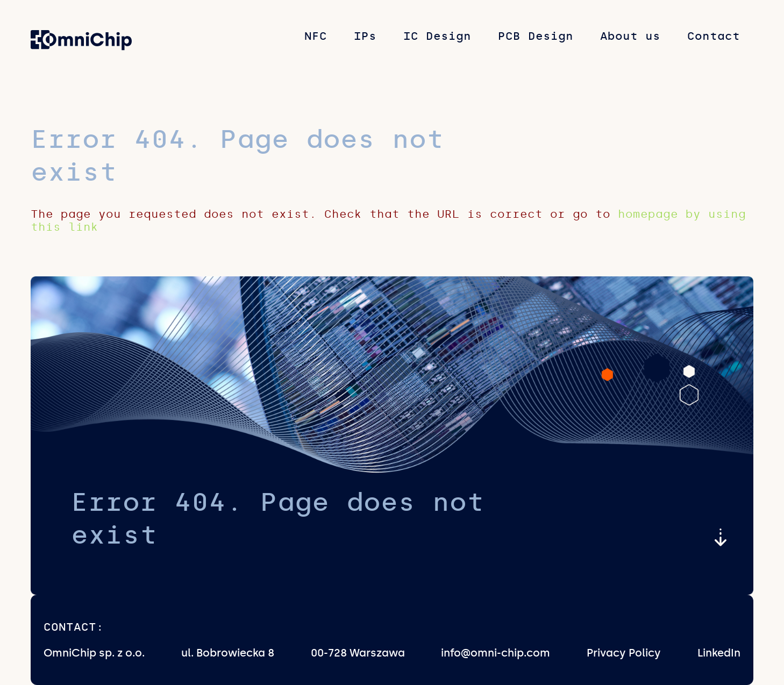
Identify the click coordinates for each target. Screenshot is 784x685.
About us (630, 36)
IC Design (437, 36)
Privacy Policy (624, 653)
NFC (316, 36)
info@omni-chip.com (496, 653)
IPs (365, 36)
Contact (714, 36)
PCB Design (536, 36)
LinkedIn (719, 653)
